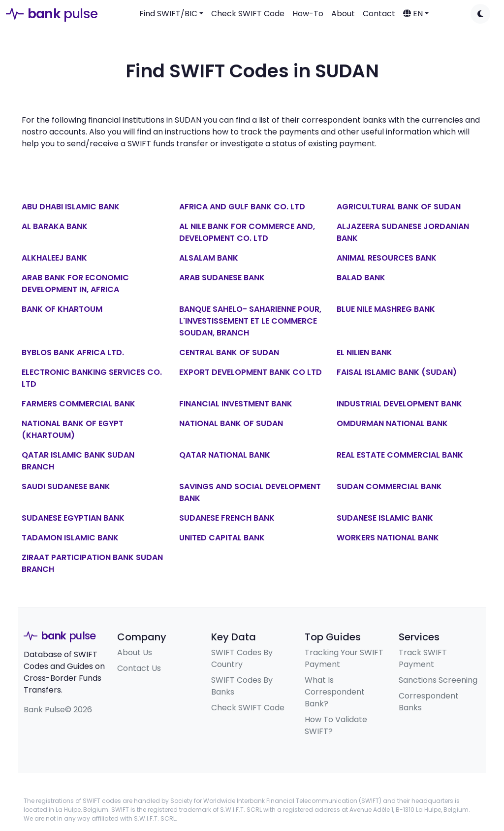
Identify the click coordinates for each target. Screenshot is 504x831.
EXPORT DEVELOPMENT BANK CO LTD (251, 372)
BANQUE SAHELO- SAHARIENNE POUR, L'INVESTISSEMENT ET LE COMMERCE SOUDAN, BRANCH (250, 321)
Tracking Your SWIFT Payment (344, 658)
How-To (308, 14)
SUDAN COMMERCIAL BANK (389, 486)
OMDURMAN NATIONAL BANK (392, 423)
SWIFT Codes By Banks (242, 686)
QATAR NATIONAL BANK (225, 455)
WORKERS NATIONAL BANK (388, 538)
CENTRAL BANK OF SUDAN (229, 352)
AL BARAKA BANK (55, 226)
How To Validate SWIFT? (336, 725)
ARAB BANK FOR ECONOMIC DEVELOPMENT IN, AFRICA (75, 283)
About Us (135, 652)
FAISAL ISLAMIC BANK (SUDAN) (397, 372)
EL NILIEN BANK (364, 352)
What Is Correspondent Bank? (335, 692)
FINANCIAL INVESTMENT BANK (236, 404)
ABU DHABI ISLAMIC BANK (71, 207)
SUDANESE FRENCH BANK (227, 518)
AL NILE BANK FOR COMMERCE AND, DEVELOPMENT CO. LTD (247, 232)
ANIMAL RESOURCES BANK (387, 258)
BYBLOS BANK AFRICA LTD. (73, 352)
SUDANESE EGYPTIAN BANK (73, 518)
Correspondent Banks (429, 702)
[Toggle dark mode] (480, 14)
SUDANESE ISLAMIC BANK (385, 518)
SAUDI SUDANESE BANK (66, 486)
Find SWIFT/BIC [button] (168, 14)
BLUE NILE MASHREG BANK (386, 309)
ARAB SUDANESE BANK (222, 278)
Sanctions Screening (438, 680)
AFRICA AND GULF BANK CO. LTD (242, 207)
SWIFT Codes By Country (242, 658)
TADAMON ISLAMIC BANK (70, 538)
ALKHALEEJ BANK (54, 258)
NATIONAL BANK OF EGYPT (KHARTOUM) (73, 429)
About (343, 14)
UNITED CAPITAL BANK (222, 538)
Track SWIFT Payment (423, 658)
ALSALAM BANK (209, 258)
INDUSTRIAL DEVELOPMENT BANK (399, 404)
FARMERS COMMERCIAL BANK (79, 404)
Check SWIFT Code (248, 14)
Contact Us (139, 668)
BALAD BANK (361, 278)
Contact (379, 14)
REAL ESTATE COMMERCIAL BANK (400, 455)
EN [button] (413, 14)
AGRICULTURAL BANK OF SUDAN (399, 207)
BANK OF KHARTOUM (62, 309)
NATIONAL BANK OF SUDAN (231, 423)
